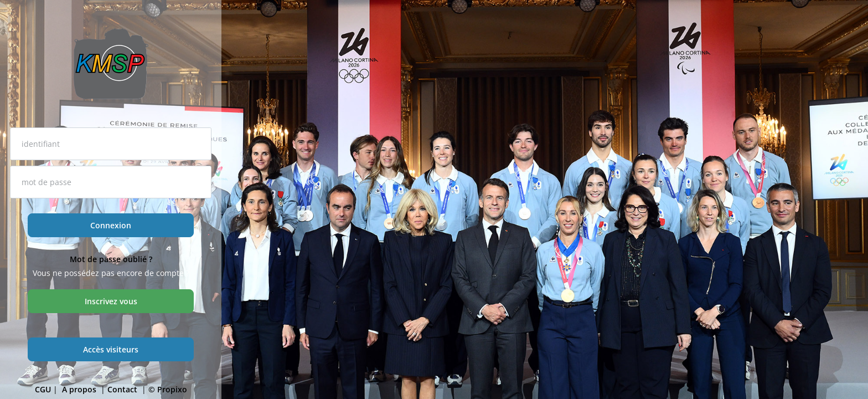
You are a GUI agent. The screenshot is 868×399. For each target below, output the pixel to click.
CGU (43, 389)
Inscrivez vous (111, 301)
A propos (80, 389)
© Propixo (168, 389)
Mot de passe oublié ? (111, 259)
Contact (123, 389)
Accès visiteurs (111, 349)
